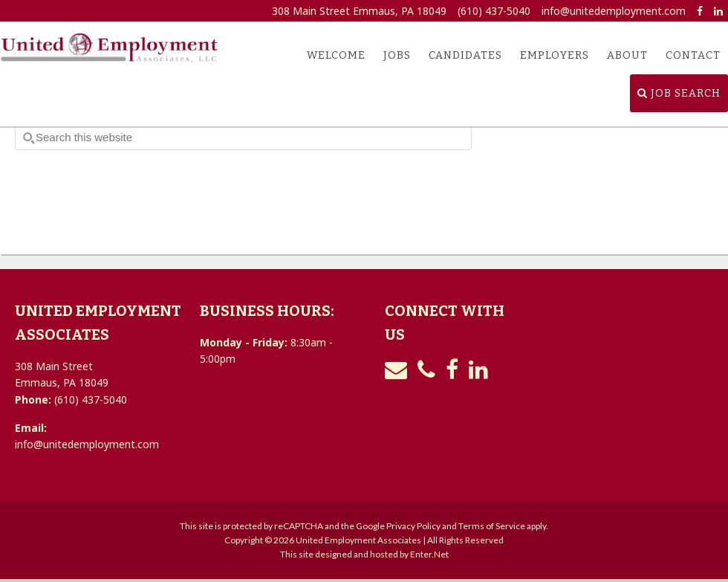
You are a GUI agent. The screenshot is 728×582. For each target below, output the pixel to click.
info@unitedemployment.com (614, 11)
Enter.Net (429, 554)
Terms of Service (492, 526)
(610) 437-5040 (494, 11)
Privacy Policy (413, 526)
